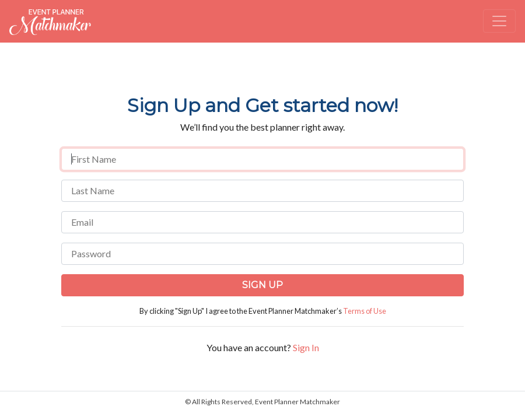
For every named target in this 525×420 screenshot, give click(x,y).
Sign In (306, 347)
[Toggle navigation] (499, 21)
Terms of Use (365, 311)
